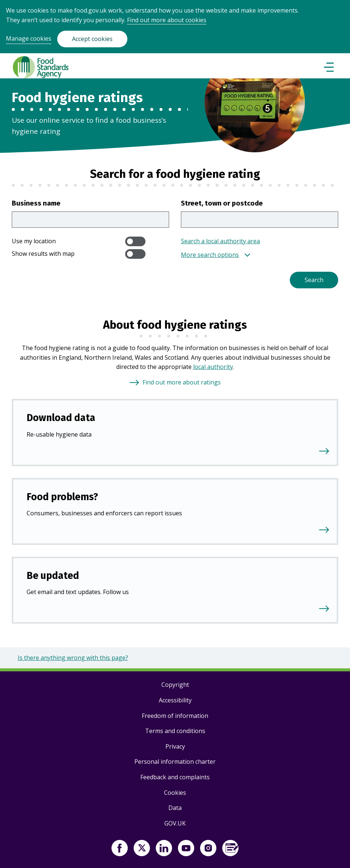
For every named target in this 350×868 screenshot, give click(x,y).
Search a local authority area (220, 241)
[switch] (135, 241)
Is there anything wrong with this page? (73, 658)
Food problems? (62, 497)
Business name (36, 203)
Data (175, 808)
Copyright (175, 685)
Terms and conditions (175, 731)
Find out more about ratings (182, 382)
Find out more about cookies (167, 20)
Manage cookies (29, 38)
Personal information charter (175, 762)
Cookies (175, 793)
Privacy (175, 746)
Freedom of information (175, 716)
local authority (213, 367)
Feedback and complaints (175, 777)
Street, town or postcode (222, 203)
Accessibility (175, 700)
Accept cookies (92, 39)
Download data (61, 418)
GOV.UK (175, 823)
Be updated (53, 576)
